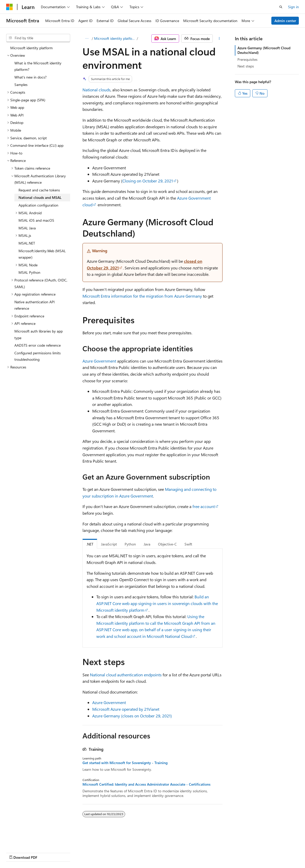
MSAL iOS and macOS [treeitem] (36, 220)
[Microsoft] (10, 7)
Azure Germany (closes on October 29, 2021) (132, 716)
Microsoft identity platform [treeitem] (31, 48)
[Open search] (281, 7)
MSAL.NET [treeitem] (27, 243)
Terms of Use (188, 852)
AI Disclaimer (16, 852)
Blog (70, 852)
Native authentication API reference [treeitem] (35, 305)
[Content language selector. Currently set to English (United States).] (30, 840)
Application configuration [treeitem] (38, 205)
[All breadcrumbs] (87, 38)
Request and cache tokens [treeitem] (39, 190)
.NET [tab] (90, 544)
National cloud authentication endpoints (126, 675)
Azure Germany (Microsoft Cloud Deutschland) (264, 50)
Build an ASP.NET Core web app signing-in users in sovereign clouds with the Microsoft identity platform (157, 603)
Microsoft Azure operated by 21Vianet (126, 709)
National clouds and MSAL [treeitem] (40, 197)
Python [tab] (130, 544)
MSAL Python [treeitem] (29, 272)
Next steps (246, 66)
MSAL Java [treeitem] (27, 228)
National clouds (96, 90)
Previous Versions (47, 852)
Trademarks (213, 852)
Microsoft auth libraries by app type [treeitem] (39, 334)
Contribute (92, 852)
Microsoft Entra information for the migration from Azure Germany (142, 296)
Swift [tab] (188, 544)
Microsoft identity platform (115, 38)
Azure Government (99, 361)
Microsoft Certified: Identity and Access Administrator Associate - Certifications (146, 784)
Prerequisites (247, 59)
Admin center (285, 21)
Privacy (112, 852)
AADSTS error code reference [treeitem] (38, 345)
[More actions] (219, 38)
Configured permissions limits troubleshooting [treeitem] (38, 356)
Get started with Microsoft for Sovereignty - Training (125, 763)
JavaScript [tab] (109, 544)
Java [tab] (147, 544)
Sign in (293, 7)
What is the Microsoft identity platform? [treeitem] (38, 66)
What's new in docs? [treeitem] (30, 77)
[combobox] (38, 38)
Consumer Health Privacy (148, 852)
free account (204, 506)
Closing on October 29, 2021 (148, 181)
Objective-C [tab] (167, 544)
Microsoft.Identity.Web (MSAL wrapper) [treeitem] (42, 254)
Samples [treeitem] (21, 85)
